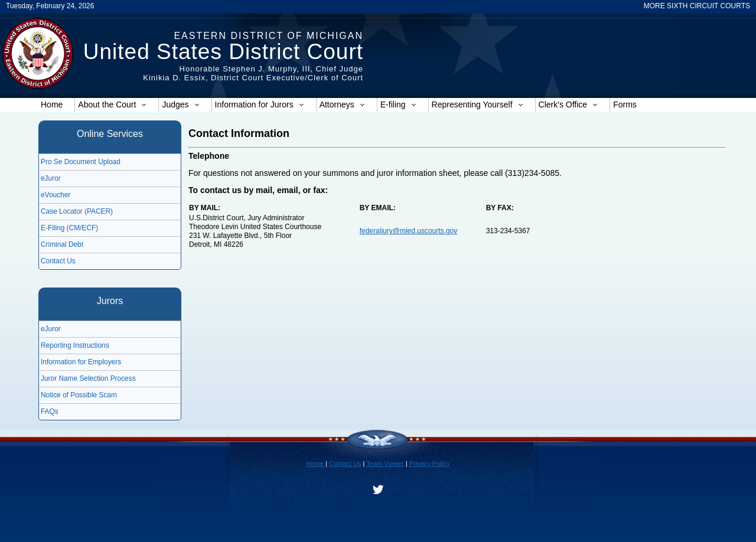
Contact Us (58, 261)
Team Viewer (385, 463)
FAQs (50, 412)
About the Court (112, 105)
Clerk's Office (568, 105)
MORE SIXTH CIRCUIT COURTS (697, 6)
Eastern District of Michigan (268, 36)
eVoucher (56, 195)
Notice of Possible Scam (79, 395)
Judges (180, 105)
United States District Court (223, 52)
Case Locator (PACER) (77, 211)
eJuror (51, 178)
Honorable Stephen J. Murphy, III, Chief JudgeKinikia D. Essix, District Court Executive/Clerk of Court (253, 73)
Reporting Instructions (75, 345)
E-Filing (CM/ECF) (69, 228)
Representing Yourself (478, 105)
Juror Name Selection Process (88, 378)
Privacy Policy (430, 463)
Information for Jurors (260, 105)
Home (52, 105)
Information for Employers (81, 362)
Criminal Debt (62, 244)
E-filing (398, 105)
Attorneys (342, 105)
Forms (625, 105)
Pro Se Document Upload (81, 162)
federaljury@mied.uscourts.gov (409, 231)
